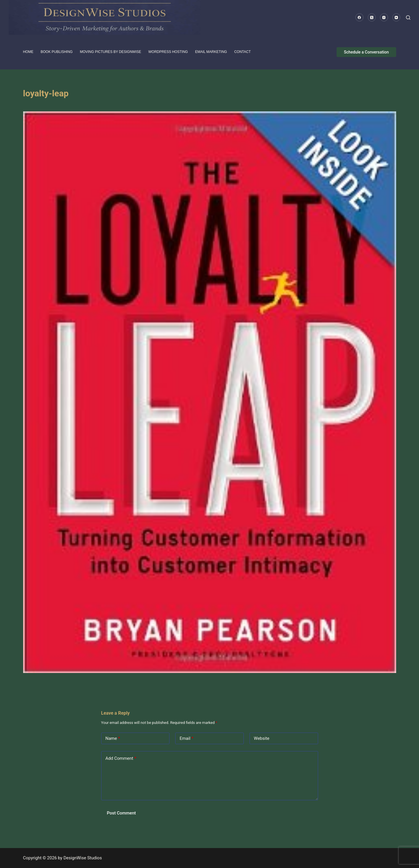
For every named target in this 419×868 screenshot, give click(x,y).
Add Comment (121, 758)
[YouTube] (396, 17)
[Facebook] (359, 17)
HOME (28, 52)
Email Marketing (211, 52)
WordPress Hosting (168, 52)
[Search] (408, 18)
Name (113, 739)
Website (262, 738)
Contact (242, 52)
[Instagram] (384, 17)
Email (187, 739)
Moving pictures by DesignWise (110, 52)
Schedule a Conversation (366, 52)
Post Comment (121, 813)
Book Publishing (57, 52)
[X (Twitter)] (372, 17)
